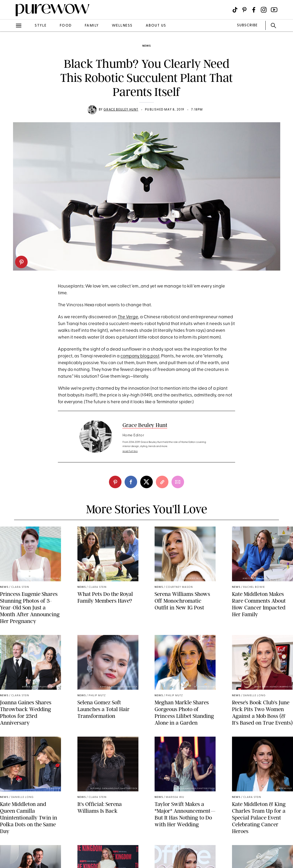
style (41, 26)
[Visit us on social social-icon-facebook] (254, 10)
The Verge (128, 317)
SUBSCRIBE (247, 25)
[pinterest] (21, 262)
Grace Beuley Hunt (121, 110)
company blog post (140, 356)
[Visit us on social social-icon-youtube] (274, 10)
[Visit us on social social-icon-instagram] (264, 10)
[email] (178, 482)
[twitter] (146, 482)
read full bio (130, 451)
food (66, 26)
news (146, 46)
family (92, 26)
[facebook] (131, 482)
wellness (122, 26)
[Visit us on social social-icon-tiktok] (235, 10)
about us (156, 26)
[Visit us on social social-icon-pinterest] (244, 10)
